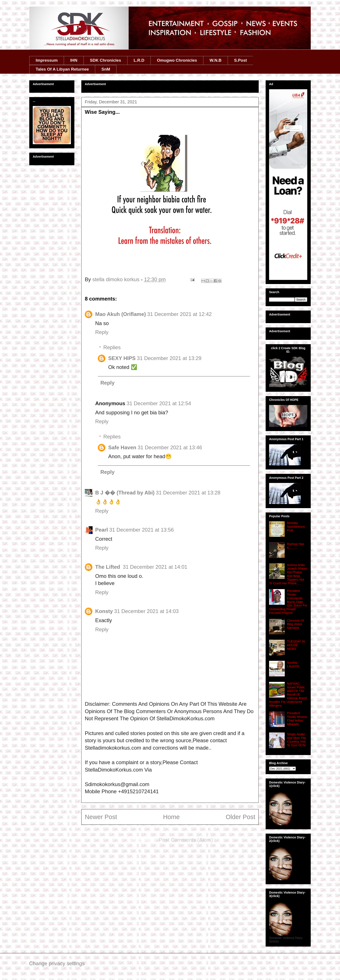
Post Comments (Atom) (186, 840)
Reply (102, 332)
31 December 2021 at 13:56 (142, 530)
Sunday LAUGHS (293, 664)
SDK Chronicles (106, 60)
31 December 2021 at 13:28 (188, 493)
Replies (112, 347)
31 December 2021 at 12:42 (180, 314)
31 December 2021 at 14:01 (155, 567)
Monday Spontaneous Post (296, 527)
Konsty (104, 611)
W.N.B (216, 60)
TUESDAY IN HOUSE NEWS (296, 645)
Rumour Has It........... (296, 546)
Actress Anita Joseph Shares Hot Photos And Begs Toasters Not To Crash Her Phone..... (288, 574)
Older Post (240, 817)
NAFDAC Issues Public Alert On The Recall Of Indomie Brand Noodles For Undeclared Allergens (288, 695)
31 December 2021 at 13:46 (170, 447)
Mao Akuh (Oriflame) (121, 314)
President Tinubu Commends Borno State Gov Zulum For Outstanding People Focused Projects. (288, 602)
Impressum (47, 60)
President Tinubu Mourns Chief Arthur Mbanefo (297, 719)
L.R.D (139, 60)
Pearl (102, 530)
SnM (106, 69)
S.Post (240, 60)
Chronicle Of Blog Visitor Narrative (296, 624)
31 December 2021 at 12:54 (159, 403)
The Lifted (108, 567)
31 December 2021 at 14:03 (146, 611)
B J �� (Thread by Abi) (125, 493)
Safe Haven (122, 447)
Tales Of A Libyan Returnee (62, 69)
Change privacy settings (57, 963)
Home (171, 817)
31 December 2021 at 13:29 (169, 358)
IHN (74, 60)
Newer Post (101, 817)
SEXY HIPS (122, 358)
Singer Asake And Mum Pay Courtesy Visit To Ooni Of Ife (297, 740)
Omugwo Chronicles (177, 60)
